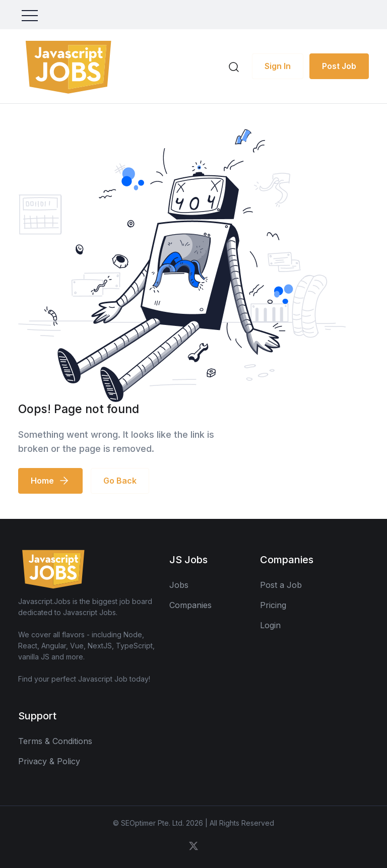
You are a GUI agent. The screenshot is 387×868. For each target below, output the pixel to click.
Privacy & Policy (49, 761)
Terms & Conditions (55, 741)
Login (270, 625)
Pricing (273, 605)
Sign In (278, 66)
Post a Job (281, 585)
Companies (190, 605)
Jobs (179, 585)
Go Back (120, 481)
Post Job (339, 66)
